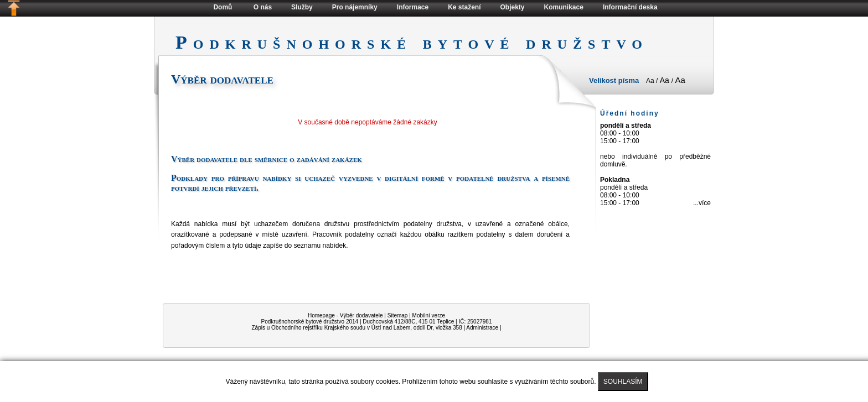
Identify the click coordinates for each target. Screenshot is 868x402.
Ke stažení (464, 7)
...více (702, 203)
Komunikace (564, 7)
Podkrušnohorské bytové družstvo (303, 322)
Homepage (321, 315)
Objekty (513, 7)
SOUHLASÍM (623, 382)
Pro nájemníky (355, 7)
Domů (223, 7)
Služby (302, 7)
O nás (263, 7)
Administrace (482, 328)
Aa (651, 81)
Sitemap (398, 315)
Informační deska (630, 7)
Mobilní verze (429, 315)
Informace (413, 7)
